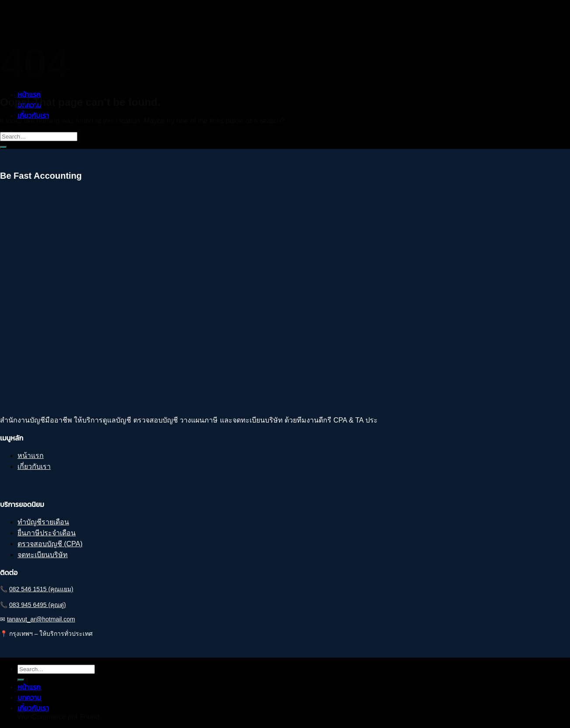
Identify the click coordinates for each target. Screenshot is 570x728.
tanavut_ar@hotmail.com (41, 619)
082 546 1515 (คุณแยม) (41, 589)
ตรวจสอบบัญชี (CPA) (50, 544)
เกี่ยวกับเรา (33, 116)
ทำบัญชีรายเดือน (43, 522)
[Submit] (3, 147)
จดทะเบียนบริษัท (43, 555)
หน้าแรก (29, 95)
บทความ (29, 698)
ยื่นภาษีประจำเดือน (47, 533)
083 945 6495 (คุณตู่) (38, 605)
